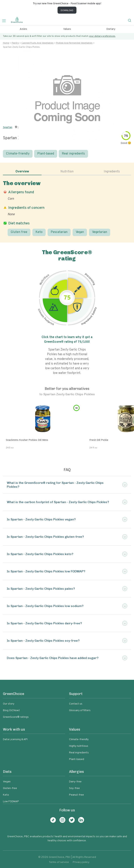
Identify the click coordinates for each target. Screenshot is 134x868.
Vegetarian (100, 232)
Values (67, 29)
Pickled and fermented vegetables (74, 43)
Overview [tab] (22, 172)
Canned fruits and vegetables (37, 43)
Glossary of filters (80, 710)
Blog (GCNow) (11, 710)
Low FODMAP (11, 802)
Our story (9, 704)
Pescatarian (59, 232)
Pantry (15, 43)
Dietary (111, 29)
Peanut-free (76, 795)
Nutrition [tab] (67, 172)
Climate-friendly (18, 154)
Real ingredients (73, 154)
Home (6, 43)
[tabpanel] (67, 208)
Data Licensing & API (15, 739)
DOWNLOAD (67, 11)
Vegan (80, 232)
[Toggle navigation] (5, 20)
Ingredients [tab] (112, 172)
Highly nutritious (79, 746)
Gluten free (19, 232)
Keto (39, 232)
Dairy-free (75, 782)
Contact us (76, 704)
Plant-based (46, 154)
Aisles (23, 29)
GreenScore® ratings (16, 717)
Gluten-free (10, 788)
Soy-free (74, 788)
